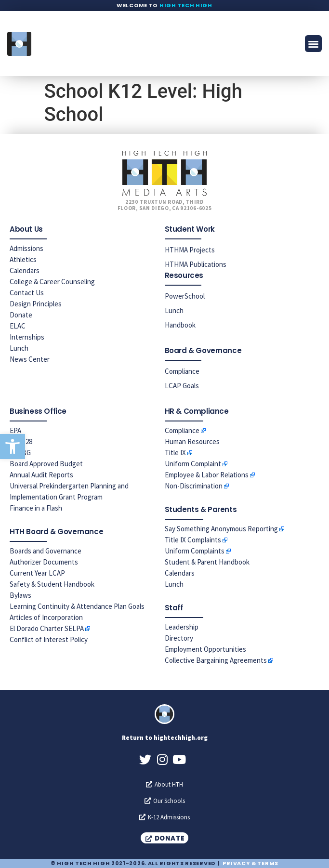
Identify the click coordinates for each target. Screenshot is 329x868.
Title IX (175, 453)
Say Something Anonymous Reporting (221, 529)
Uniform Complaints (195, 551)
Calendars (25, 270)
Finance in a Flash (36, 508)
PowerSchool (185, 296)
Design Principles (36, 304)
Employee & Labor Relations (207, 475)
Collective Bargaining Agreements (216, 660)
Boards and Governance (46, 551)
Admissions (26, 248)
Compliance (182, 371)
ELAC (18, 326)
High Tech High (186, 5)
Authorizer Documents (44, 562)
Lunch (19, 348)
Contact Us (27, 293)
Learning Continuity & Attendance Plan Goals (77, 606)
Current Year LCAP (37, 573)
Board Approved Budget (46, 464)
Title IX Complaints (193, 540)
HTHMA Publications (196, 264)
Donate (21, 315)
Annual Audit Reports (41, 475)
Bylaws (20, 595)
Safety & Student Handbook (52, 584)
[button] (13, 447)
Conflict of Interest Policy (49, 639)
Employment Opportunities (205, 649)
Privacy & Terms (250, 863)
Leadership (182, 627)
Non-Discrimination (194, 486)
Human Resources (192, 441)
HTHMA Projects (190, 250)
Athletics (23, 259)
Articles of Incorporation (46, 617)
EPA (15, 430)
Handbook (180, 325)
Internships (27, 337)
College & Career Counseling (52, 282)
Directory (179, 638)
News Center (30, 359)
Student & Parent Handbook (207, 562)
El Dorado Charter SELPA (47, 628)
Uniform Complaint (193, 464)
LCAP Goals (182, 386)
